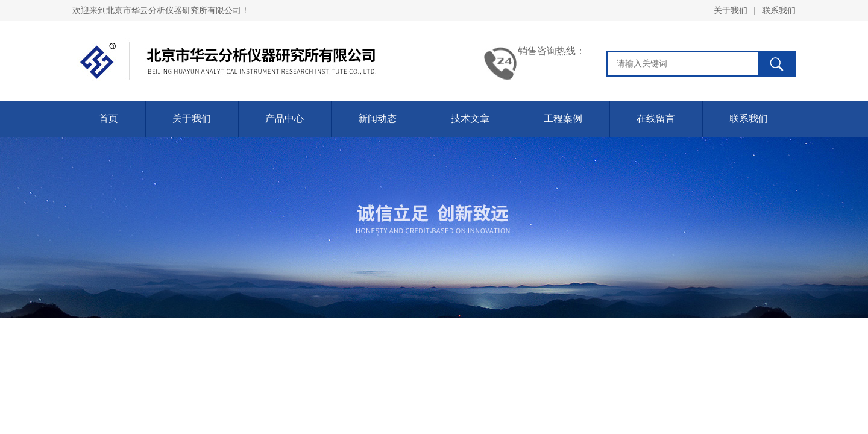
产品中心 (285, 118)
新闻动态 (377, 118)
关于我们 (731, 10)
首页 (108, 118)
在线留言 (656, 118)
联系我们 (779, 10)
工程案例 (563, 118)
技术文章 (470, 118)
